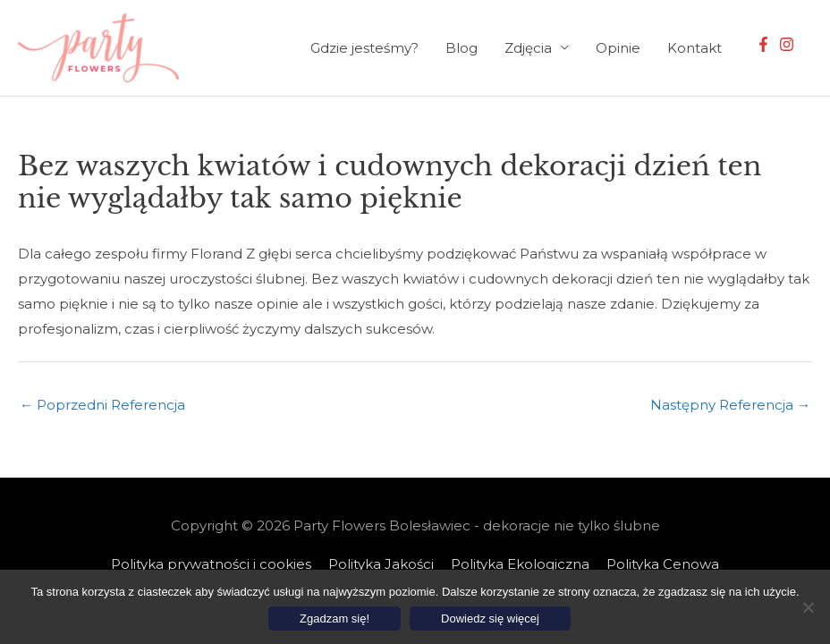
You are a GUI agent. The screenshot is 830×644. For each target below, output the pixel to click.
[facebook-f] (766, 44)
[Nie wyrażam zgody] (808, 607)
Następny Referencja (730, 405)
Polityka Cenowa (663, 564)
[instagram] (789, 44)
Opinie (618, 48)
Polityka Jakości (381, 564)
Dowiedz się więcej (490, 619)
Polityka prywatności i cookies (211, 564)
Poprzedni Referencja (102, 405)
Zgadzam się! (335, 619)
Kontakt (694, 48)
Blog (462, 48)
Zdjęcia (528, 48)
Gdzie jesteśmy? (364, 48)
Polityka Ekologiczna (520, 564)
